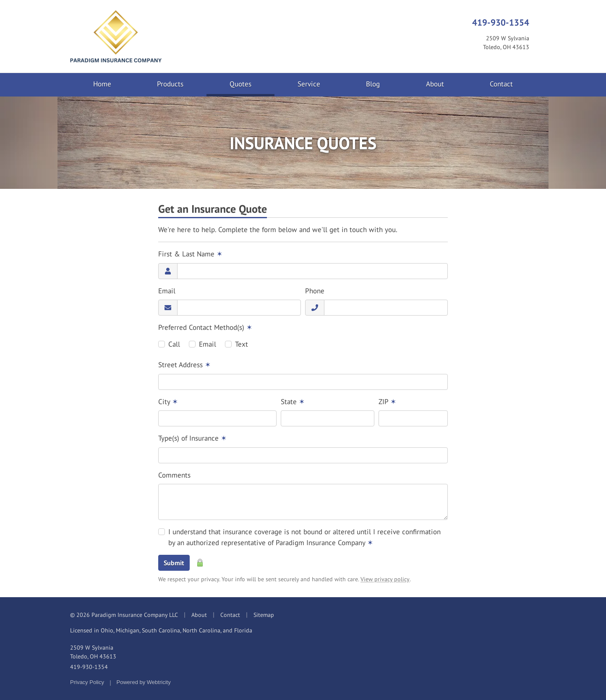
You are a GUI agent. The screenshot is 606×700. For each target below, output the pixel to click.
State (293, 402)
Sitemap (264, 615)
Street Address (184, 365)
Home (102, 84)
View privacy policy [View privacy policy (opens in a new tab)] (385, 579)
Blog (373, 84)
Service (309, 84)
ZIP (387, 402)
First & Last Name (190, 254)
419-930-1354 (501, 22)
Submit (174, 563)
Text (242, 344)
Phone (315, 291)
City (168, 402)
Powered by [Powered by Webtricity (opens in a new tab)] (144, 682)
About (435, 84)
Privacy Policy (87, 682)
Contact (501, 84)
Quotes (252, 84)
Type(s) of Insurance (192, 438)
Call (174, 344)
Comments (174, 475)
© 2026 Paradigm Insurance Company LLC (124, 615)
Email (167, 291)
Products (170, 84)
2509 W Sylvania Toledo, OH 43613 (93, 652)
